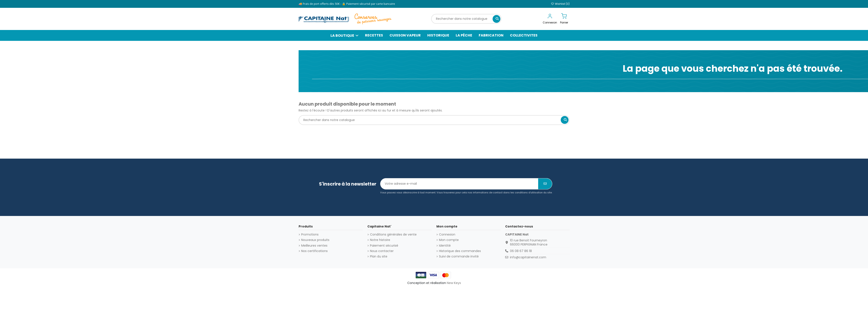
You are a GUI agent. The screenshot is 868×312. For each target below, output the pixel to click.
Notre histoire (380, 240)
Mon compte (449, 240)
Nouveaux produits (315, 240)
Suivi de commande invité (459, 256)
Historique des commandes (460, 251)
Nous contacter (382, 251)
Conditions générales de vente (393, 235)
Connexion (447, 235)
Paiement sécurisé (384, 246)
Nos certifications (314, 251)
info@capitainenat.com (528, 257)
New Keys (454, 283)
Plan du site (379, 256)
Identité (445, 246)
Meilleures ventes (314, 246)
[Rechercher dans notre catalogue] (496, 19)
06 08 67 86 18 (521, 251)
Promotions (310, 235)
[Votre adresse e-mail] (459, 184)
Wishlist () (560, 4)
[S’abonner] (545, 184)
